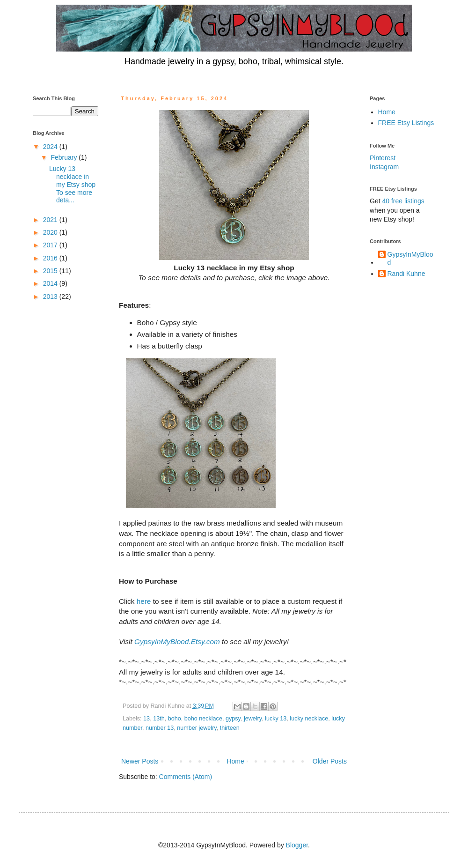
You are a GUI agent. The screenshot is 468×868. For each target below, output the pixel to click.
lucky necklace (309, 719)
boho (175, 719)
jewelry (253, 719)
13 (146, 719)
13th (159, 719)
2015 (51, 271)
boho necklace (203, 719)
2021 (51, 220)
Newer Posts (140, 761)
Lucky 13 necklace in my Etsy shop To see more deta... (72, 184)
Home (235, 761)
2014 (51, 283)
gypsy (233, 719)
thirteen (230, 728)
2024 (51, 147)
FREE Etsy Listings (406, 123)
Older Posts (330, 761)
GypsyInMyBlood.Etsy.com (177, 642)
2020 (51, 232)
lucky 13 (276, 719)
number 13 (160, 728)
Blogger (297, 845)
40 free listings (403, 201)
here (144, 601)
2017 (51, 245)
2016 (51, 258)
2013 (51, 297)
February (65, 157)
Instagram (384, 167)
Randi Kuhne (406, 274)
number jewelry (197, 728)
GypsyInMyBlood (410, 258)
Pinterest (383, 158)
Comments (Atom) (186, 777)
